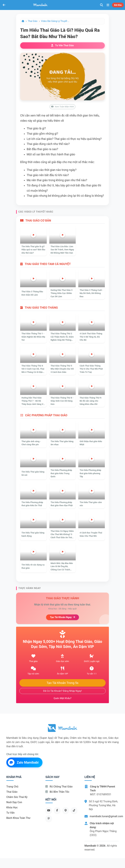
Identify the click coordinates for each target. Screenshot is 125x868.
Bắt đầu (118, 5)
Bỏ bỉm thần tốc (57, 792)
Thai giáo (33, 21)
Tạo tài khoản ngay (62, 617)
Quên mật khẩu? (62, 698)
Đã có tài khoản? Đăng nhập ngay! (63, 691)
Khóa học (12, 807)
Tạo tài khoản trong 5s (62, 683)
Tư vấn (10, 813)
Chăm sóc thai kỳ (17, 797)
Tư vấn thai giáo (62, 45)
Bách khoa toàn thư (18, 818)
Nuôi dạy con (14, 802)
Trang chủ (12, 787)
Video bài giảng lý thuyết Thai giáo (56, 21)
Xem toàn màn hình (62, 107)
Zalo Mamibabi (23, 762)
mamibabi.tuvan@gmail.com (106, 816)
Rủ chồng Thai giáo (59, 787)
